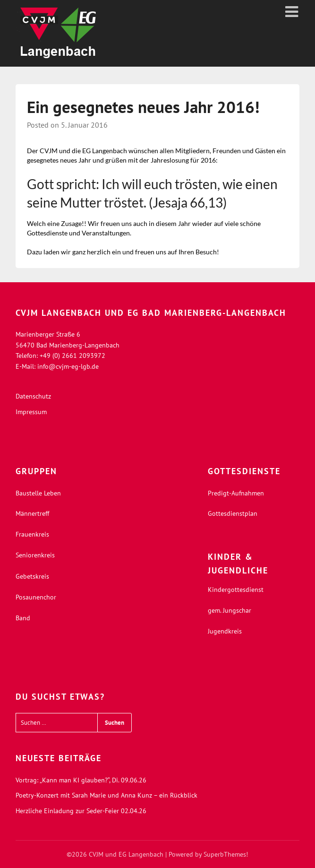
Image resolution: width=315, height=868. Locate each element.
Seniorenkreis (35, 555)
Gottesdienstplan (233, 513)
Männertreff (32, 513)
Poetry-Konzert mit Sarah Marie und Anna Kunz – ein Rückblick (106, 795)
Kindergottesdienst (236, 590)
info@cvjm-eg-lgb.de (68, 366)
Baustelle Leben (38, 493)
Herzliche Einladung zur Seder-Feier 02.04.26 (81, 811)
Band (23, 618)
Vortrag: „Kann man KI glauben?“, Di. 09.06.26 (81, 780)
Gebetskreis (32, 576)
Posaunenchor (36, 597)
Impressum (31, 412)
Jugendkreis (225, 631)
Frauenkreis (32, 534)
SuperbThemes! (226, 854)
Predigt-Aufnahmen (236, 493)
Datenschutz (33, 396)
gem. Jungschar (230, 610)
